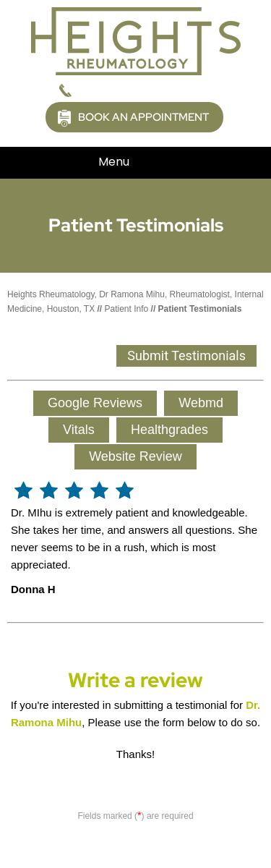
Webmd (201, 403)
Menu (132, 163)
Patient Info (127, 309)
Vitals (79, 430)
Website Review (135, 456)
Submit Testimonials (186, 356)
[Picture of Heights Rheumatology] (136, 40)
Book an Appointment (143, 117)
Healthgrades (169, 430)
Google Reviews (95, 403)
